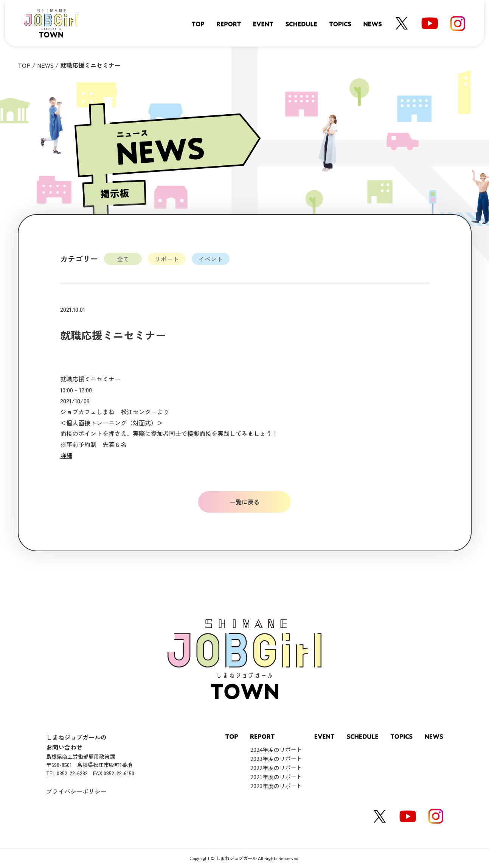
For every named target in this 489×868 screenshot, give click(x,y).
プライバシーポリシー (76, 791)
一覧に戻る (245, 502)
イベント (211, 259)
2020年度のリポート (276, 786)
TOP (24, 65)
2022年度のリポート (276, 768)
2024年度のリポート (276, 750)
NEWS (45, 65)
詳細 (66, 455)
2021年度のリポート (276, 777)
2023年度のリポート (276, 759)
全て (123, 259)
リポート (167, 259)
